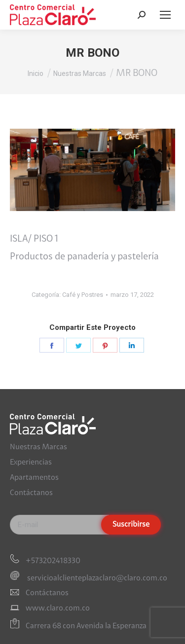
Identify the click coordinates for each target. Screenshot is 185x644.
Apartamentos (34, 478)
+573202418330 (53, 561)
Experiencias (31, 463)
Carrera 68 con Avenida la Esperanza (86, 627)
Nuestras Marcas (38, 447)
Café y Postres (83, 295)
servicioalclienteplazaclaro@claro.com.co (96, 578)
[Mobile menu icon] (165, 15)
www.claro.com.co (58, 608)
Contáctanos (31, 493)
